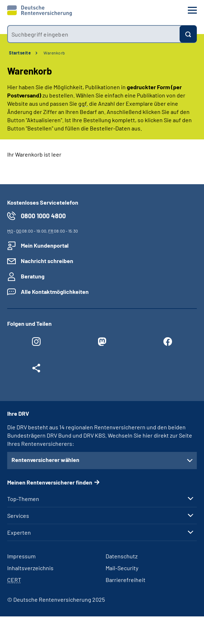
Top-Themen (23, 499)
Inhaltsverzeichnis (30, 568)
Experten (19, 533)
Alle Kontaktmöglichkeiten (55, 292)
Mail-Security (122, 568)
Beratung (33, 276)
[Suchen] (188, 34)
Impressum (21, 556)
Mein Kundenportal (45, 245)
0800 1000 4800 (43, 216)
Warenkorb (54, 53)
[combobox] (93, 34)
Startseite (20, 53)
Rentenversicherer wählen (45, 460)
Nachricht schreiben (47, 261)
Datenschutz (122, 556)
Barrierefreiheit (126, 580)
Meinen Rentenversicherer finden (50, 482)
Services (18, 516)
